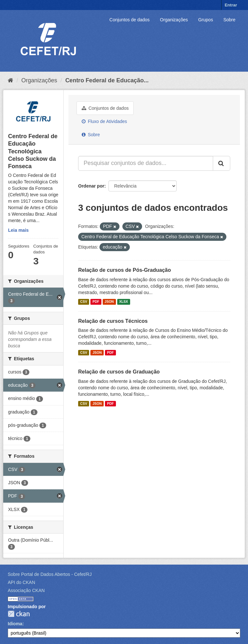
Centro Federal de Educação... (107, 80)
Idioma (15, 624)
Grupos (206, 20)
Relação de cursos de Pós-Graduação (124, 270)
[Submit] (222, 163)
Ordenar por (91, 186)
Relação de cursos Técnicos (113, 321)
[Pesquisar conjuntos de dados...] (146, 163)
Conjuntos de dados (130, 20)
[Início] (10, 80)
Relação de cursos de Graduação (119, 372)
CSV (84, 302)
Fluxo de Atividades (104, 121)
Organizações (174, 20)
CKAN (19, 614)
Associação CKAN (26, 590)
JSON (109, 302)
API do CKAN (21, 582)
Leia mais (18, 230)
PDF (96, 302)
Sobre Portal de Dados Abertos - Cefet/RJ (50, 574)
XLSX (124, 302)
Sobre (229, 20)
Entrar (231, 5)
